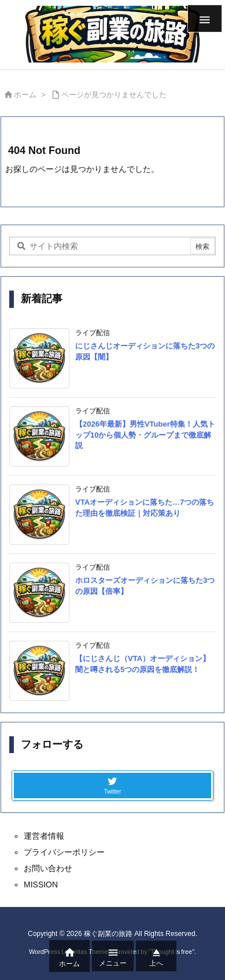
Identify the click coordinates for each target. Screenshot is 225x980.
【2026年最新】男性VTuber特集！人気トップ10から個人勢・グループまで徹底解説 (145, 434)
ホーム (25, 95)
